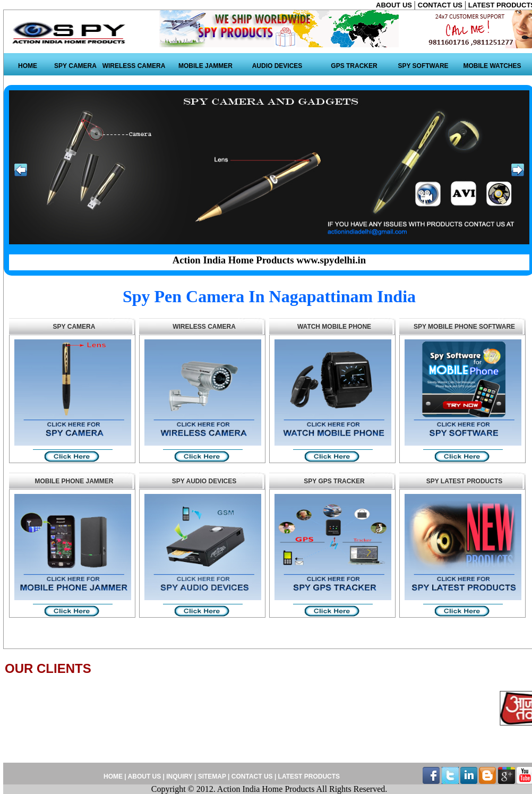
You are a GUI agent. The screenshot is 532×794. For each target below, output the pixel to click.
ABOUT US (395, 5)
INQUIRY (179, 776)
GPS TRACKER (354, 66)
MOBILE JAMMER (205, 66)
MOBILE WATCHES (492, 66)
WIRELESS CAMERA (134, 66)
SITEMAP (213, 776)
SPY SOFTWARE (423, 66)
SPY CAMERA (75, 66)
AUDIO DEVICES (277, 66)
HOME (28, 66)
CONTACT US (441, 5)
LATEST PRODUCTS (308, 776)
